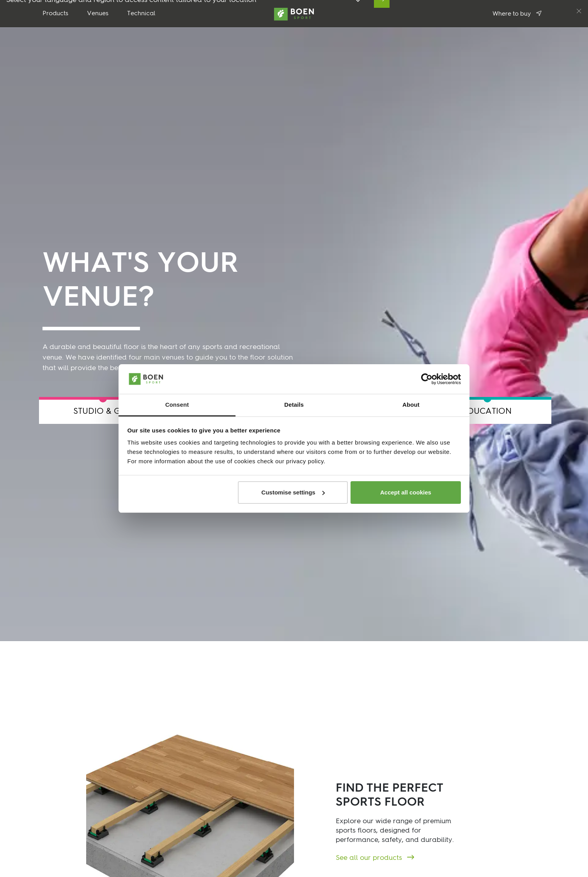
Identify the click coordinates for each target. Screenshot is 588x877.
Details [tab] (294, 405)
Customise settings (293, 492)
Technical (141, 14)
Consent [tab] (177, 405)
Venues (98, 14)
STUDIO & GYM (103, 412)
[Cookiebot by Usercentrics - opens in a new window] (427, 379)
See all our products (370, 858)
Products (55, 14)
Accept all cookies (406, 492)
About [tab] (411, 405)
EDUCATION (487, 412)
